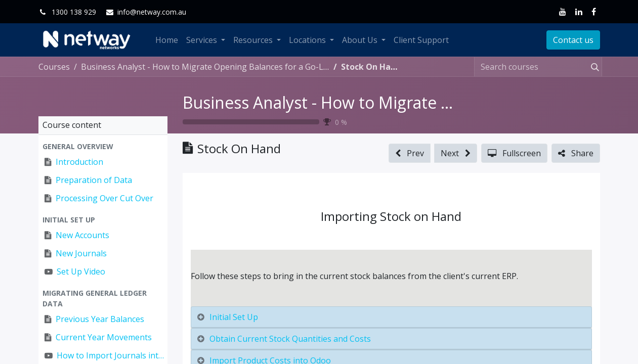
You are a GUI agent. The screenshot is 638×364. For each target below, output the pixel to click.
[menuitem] (167, 40)
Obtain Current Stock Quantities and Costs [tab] (290, 339)
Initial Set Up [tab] (234, 317)
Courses (54, 67)
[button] (103, 146)
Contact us (573, 40)
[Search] (593, 67)
